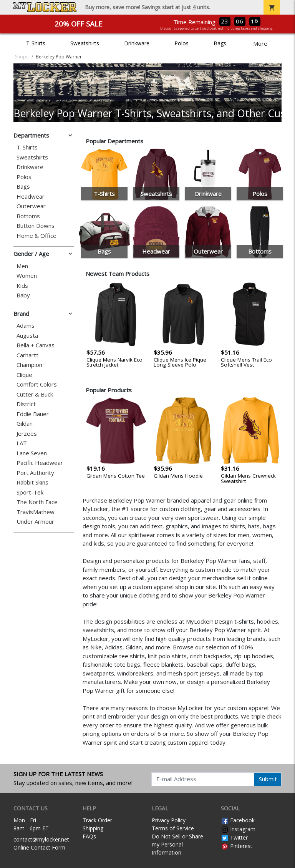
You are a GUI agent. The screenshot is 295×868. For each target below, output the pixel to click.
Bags (220, 43)
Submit (268, 779)
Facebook (238, 820)
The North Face (37, 502)
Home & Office (36, 236)
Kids (22, 286)
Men (22, 266)
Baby (23, 295)
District (26, 404)
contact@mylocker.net (41, 839)
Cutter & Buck (35, 394)
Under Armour (35, 522)
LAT (22, 443)
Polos (181, 43)
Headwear (31, 197)
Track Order (97, 820)
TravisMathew (36, 512)
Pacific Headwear (40, 463)
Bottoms (28, 216)
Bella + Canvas (36, 345)
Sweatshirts (85, 43)
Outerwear (31, 206)
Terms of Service (173, 828)
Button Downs (36, 226)
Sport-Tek (30, 492)
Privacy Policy (169, 820)
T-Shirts (36, 43)
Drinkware (137, 43)
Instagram (238, 829)
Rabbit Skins (32, 482)
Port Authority (35, 473)
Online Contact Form (39, 847)
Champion (29, 365)
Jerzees (27, 434)
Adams (26, 326)
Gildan (25, 424)
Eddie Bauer (33, 414)
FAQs (89, 836)
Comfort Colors (37, 384)
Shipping (93, 828)
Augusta (27, 336)
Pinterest (237, 846)
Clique (24, 375)
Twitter (234, 837)
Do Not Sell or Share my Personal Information (177, 844)
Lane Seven (32, 453)
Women (27, 276)
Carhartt (27, 355)
